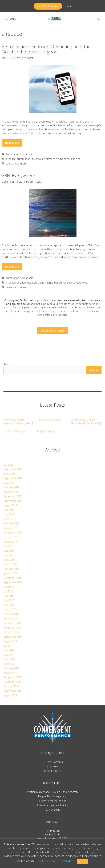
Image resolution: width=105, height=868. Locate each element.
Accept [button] (82, 861)
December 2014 (13, 623)
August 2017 (10, 505)
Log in (69, 6)
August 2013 (10, 695)
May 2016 (9, 555)
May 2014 (9, 655)
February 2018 (11, 487)
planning (75, 159)
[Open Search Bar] (99, 19)
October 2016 (11, 537)
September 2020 (13, 469)
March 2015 (10, 609)
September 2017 (13, 501)
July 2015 (8, 591)
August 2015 (10, 587)
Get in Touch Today (53, 331)
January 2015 (11, 618)
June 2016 (9, 551)
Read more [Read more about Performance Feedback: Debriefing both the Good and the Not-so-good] (12, 143)
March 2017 (10, 519)
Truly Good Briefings (15, 431)
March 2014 (10, 664)
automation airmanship (45, 159)
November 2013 (13, 682)
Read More (67, 861)
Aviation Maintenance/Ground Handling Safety (52, 792)
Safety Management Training (53, 805)
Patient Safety (52, 810)
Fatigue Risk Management (52, 796)
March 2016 (10, 564)
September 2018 (13, 478)
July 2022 (8, 465)
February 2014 (11, 668)
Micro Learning (52, 771)
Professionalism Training (53, 801)
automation (24, 159)
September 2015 (13, 582)
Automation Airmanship (19, 154)
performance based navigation (56, 282)
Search (7, 364)
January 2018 (11, 492)
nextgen (32, 282)
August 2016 (10, 542)
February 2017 (11, 523)
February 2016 (11, 569)
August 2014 (10, 641)
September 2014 (13, 637)
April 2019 (9, 474)
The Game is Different (49, 420)
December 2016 (13, 533)
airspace (11, 159)
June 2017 (9, 510)
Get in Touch (53, 831)
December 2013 (13, 677)
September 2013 (13, 691)
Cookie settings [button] (46, 861)
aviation (21, 282)
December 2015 (13, 578)
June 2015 (9, 596)
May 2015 (9, 600)
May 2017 (9, 514)
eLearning (52, 766)
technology (82, 282)
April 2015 (9, 605)
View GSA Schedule (48, 6)
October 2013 (11, 686)
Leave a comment (16, 163)
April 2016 (9, 560)
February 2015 (11, 614)
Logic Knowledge (47, 431)
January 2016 (11, 573)
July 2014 (8, 646)
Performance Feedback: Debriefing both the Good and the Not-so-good (46, 49)
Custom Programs (53, 762)
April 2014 (9, 659)
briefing (65, 159)
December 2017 (13, 496)
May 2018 (9, 483)
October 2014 (11, 632)
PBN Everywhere (18, 175)
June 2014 (9, 650)
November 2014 (13, 628)
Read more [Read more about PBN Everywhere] (12, 266)
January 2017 (11, 528)
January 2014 (11, 673)
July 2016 (8, 546)
